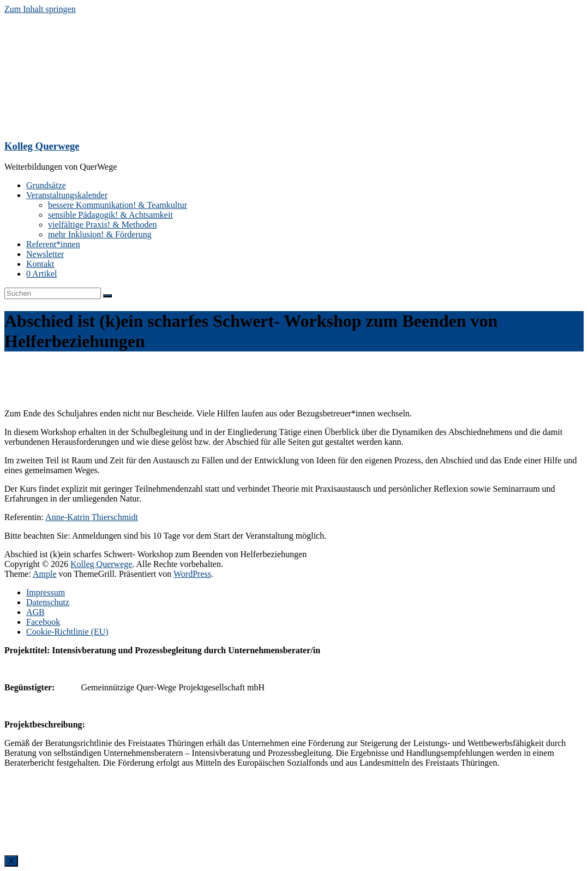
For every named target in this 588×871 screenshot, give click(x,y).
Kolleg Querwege (42, 146)
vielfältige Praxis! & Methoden (103, 225)
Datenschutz (48, 602)
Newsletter (45, 254)
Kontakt (40, 264)
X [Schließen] (11, 861)
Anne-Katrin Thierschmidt (92, 517)
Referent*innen (53, 244)
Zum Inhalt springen (40, 9)
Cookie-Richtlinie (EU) (67, 632)
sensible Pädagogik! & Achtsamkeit (110, 215)
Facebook (43, 622)
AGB (35, 612)
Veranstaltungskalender (67, 195)
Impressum (46, 592)
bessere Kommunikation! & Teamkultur (118, 205)
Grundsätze (46, 185)
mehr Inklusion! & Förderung (100, 234)
